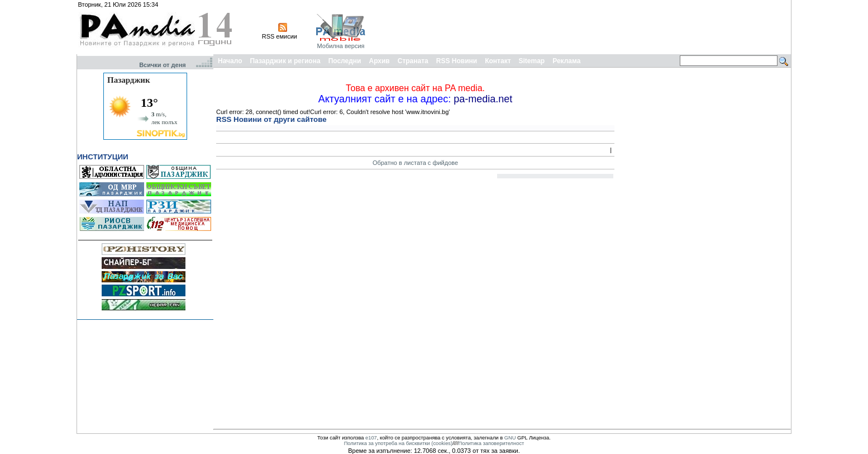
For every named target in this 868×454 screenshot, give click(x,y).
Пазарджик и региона (285, 61)
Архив (379, 61)
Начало (230, 61)
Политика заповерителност (492, 443)
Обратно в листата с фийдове (415, 163)
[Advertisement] (586, 27)
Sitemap (532, 61)
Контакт (498, 61)
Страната (413, 61)
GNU (510, 438)
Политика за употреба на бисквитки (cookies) (399, 443)
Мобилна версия (340, 46)
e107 (371, 438)
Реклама (566, 61)
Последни (345, 61)
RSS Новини (457, 61)
